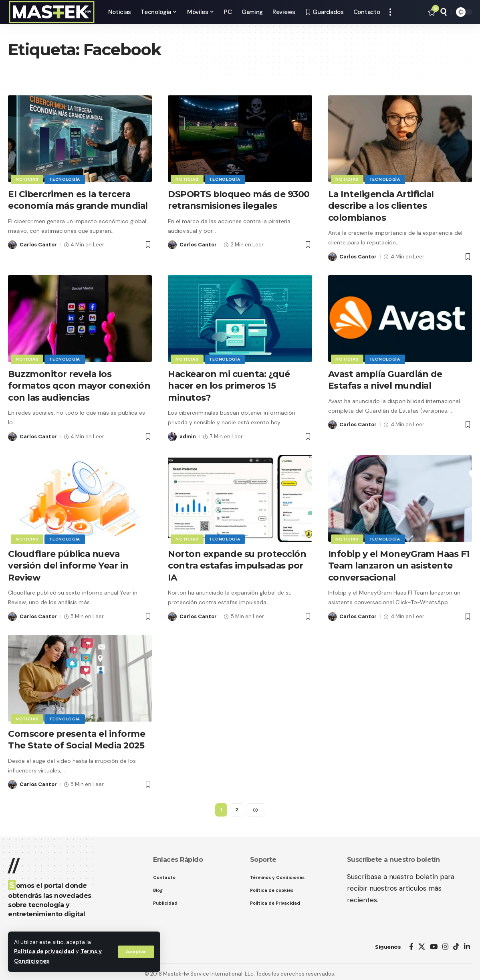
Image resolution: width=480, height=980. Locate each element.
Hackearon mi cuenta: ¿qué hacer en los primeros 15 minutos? (230, 384)
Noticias (27, 179)
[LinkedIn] (467, 943)
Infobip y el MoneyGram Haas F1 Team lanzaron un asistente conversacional (400, 563)
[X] (422, 943)
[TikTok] (456, 943)
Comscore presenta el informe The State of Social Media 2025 (77, 736)
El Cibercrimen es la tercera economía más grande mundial (79, 200)
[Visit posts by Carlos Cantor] (12, 244)
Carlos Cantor (38, 244)
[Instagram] (445, 943)
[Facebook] (411, 943)
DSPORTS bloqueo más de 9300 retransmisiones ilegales (240, 200)
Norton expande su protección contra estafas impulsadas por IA (238, 563)
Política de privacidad (44, 952)
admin (188, 434)
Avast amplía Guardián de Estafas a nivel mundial (387, 378)
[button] (136, 952)
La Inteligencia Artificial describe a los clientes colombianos (382, 205)
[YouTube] (434, 943)
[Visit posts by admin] (172, 434)
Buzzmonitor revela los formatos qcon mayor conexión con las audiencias (80, 384)
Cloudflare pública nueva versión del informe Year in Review (69, 563)
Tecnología (65, 179)
